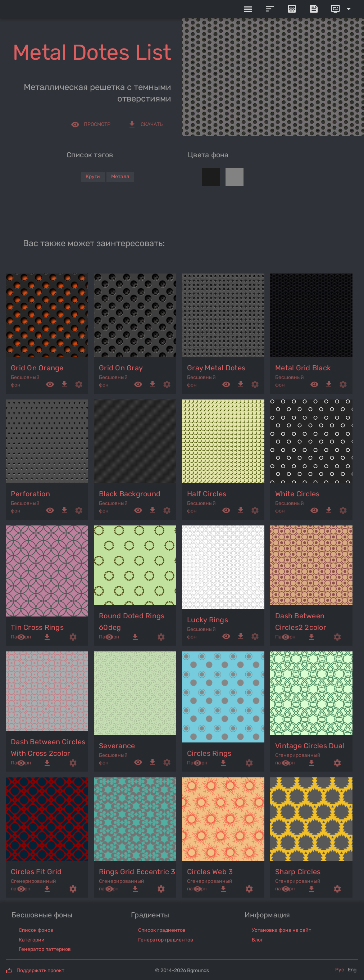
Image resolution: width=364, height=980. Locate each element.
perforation (30, 494)
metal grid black (303, 368)
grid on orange (37, 368)
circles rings (209, 753)
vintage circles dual (310, 746)
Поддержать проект (40, 970)
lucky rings (208, 620)
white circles (297, 494)
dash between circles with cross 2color (48, 748)
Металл (120, 177)
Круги (93, 177)
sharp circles (298, 872)
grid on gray (121, 368)
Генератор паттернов (45, 949)
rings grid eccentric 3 (137, 872)
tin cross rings (37, 627)
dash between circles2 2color (301, 622)
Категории (32, 940)
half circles (207, 494)
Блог (257, 940)
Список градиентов (162, 930)
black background (130, 494)
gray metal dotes (216, 368)
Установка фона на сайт (281, 930)
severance (117, 746)
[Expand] (342, 9)
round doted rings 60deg (132, 622)
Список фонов (36, 930)
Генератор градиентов (166, 940)
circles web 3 (210, 872)
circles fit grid (36, 872)
